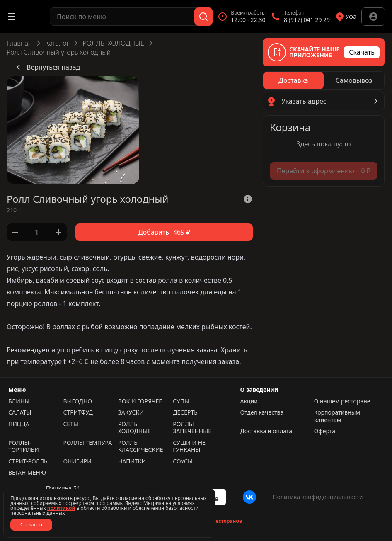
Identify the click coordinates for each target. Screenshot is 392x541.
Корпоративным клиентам (337, 416)
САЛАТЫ (20, 412)
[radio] (293, 80)
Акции (249, 401)
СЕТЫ (70, 424)
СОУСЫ (183, 461)
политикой (61, 508)
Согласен (31, 525)
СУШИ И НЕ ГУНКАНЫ (189, 446)
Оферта (325, 431)
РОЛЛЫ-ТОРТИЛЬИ (24, 446)
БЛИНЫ (19, 401)
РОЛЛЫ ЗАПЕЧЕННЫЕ (192, 428)
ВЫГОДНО (77, 401)
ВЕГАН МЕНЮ (27, 473)
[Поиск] (203, 17)
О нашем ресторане (342, 401)
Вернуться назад (47, 67)
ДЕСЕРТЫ (186, 412)
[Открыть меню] (12, 17)
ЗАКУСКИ (131, 412)
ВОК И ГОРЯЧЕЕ (140, 401)
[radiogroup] (324, 80)
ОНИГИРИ (77, 461)
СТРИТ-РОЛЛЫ (29, 461)
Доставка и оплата (266, 431)
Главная (19, 43)
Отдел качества (262, 412)
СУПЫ (181, 401)
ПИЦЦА (19, 424)
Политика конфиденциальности (318, 497)
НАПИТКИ (132, 461)
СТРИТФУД (78, 412)
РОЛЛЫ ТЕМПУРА (87, 443)
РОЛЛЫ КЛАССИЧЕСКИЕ (141, 446)
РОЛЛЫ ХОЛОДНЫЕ (113, 43)
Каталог (57, 43)
